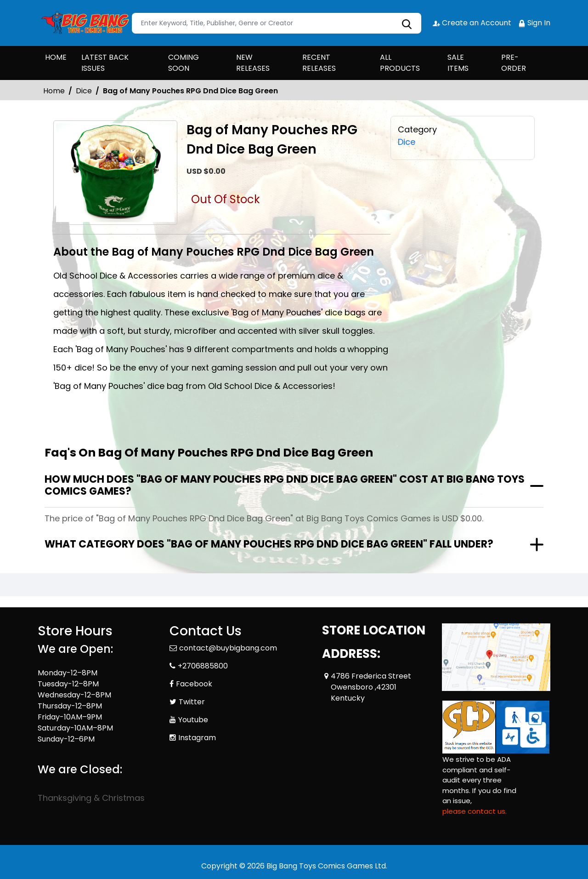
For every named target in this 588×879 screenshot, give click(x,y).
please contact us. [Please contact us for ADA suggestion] (475, 811)
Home (54, 91)
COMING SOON (184, 63)
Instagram (197, 738)
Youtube (193, 720)
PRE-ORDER (514, 63)
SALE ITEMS (458, 63)
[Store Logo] (84, 23)
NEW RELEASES (253, 63)
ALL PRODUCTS (400, 63)
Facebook (194, 684)
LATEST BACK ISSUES (105, 63)
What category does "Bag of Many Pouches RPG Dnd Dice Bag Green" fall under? (269, 544)
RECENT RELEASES (319, 63)
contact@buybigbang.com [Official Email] (228, 648)
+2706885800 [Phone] (203, 666)
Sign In (534, 23)
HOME (56, 57)
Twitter (192, 702)
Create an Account (472, 23)
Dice (84, 91)
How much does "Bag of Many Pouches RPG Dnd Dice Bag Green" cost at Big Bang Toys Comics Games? (285, 485)
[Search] (277, 23)
